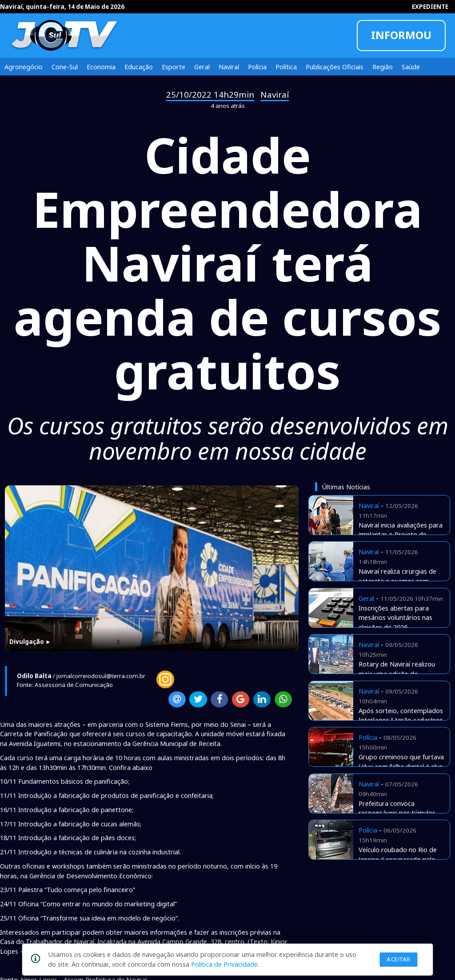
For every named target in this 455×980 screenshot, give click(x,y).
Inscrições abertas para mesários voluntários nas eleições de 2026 (395, 618)
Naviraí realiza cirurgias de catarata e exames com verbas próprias (397, 581)
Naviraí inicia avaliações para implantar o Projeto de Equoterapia (401, 535)
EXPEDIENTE (430, 7)
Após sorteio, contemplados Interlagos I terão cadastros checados (401, 720)
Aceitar (399, 959)
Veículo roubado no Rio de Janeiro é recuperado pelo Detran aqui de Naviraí (398, 859)
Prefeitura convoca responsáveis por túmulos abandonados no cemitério (399, 813)
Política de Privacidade (224, 964)
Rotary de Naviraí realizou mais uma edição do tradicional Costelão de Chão (401, 674)
